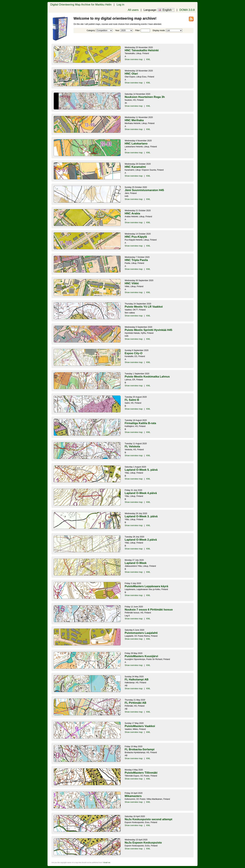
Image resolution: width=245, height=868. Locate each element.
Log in (120, 5)
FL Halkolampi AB (137, 680)
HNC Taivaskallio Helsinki (142, 50)
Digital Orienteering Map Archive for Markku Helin (81, 5)
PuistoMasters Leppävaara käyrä (146, 586)
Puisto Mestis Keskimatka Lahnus (147, 377)
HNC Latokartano (136, 144)
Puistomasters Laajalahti (141, 633)
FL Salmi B (132, 400)
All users (133, 10)
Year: (117, 30)
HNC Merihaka (134, 120)
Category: (91, 30)
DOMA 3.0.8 (187, 10)
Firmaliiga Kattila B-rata (140, 423)
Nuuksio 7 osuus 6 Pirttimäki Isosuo (149, 610)
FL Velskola (132, 446)
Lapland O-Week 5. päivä (141, 470)
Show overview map (134, 59)
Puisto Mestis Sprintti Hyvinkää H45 (148, 330)
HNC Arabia (132, 213)
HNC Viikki (132, 283)
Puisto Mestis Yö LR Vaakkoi (144, 307)
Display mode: (159, 30)
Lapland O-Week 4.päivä (141, 493)
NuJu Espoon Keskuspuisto (143, 843)
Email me (107, 862)
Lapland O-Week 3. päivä (141, 516)
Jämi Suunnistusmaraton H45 (144, 190)
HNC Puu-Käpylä (136, 237)
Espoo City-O (133, 353)
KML (148, 59)
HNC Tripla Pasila (136, 260)
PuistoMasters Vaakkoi (140, 726)
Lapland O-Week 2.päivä (141, 540)
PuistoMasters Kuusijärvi (141, 656)
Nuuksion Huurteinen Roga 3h (145, 97)
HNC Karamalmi (135, 167)
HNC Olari (131, 74)
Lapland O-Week (136, 563)
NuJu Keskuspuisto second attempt (148, 819)
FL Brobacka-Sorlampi (140, 749)
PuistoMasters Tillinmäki (141, 773)
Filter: (138, 30)
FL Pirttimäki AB (135, 703)
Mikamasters (133, 796)
